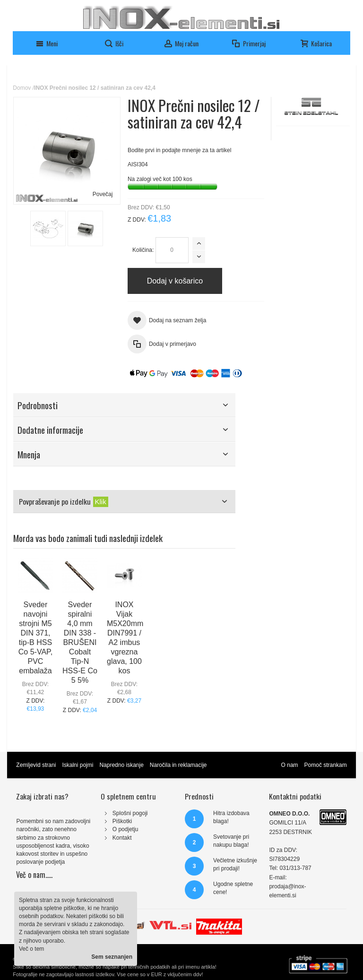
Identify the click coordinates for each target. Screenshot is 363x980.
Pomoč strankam (326, 765)
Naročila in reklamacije (178, 765)
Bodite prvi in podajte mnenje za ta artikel (179, 150)
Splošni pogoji (130, 813)
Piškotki (122, 821)
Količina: (143, 250)
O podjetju (125, 829)
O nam (290, 765)
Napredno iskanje (121, 765)
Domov (22, 88)
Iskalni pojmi (78, 765)
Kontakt (122, 838)
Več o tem (31, 949)
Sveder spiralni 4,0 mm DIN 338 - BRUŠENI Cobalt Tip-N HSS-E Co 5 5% (80, 642)
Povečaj (103, 194)
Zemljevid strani (36, 765)
